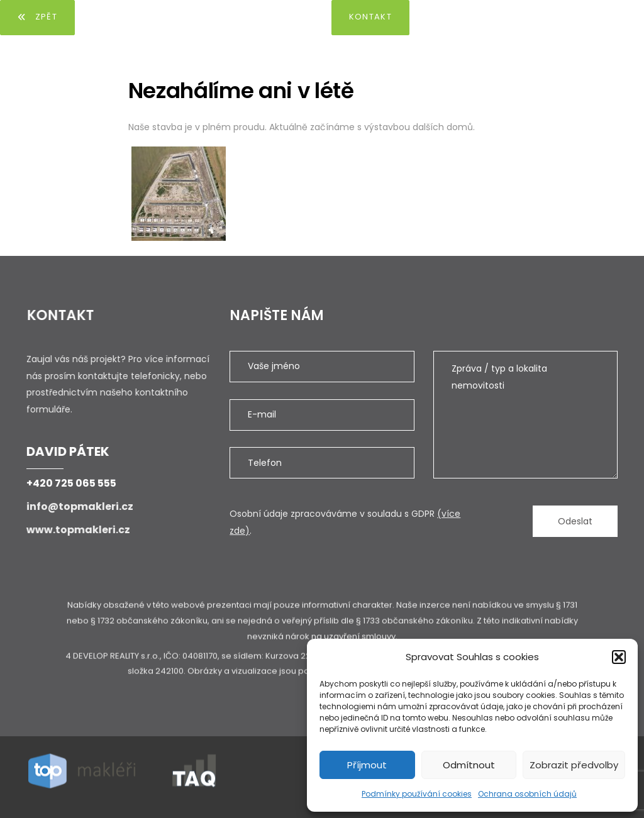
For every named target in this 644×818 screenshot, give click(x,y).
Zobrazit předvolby (574, 765)
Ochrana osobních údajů (527, 794)
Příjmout (367, 765)
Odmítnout (469, 765)
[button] (619, 657)
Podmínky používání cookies (417, 794)
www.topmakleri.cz (77, 530)
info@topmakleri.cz (79, 506)
